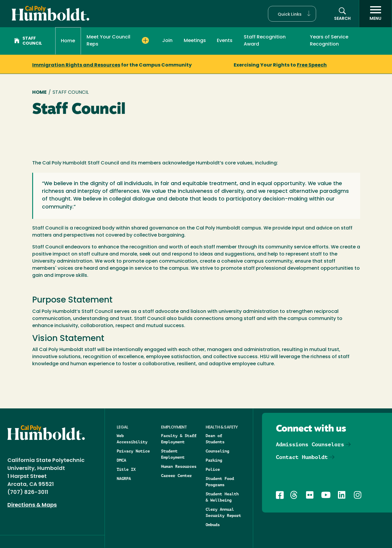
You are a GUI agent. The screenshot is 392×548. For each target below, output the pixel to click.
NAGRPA (124, 479)
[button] (292, 14)
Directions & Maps (32, 505)
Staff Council (28, 41)
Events (225, 41)
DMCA (121, 460)
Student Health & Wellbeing (222, 497)
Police (213, 469)
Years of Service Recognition (329, 41)
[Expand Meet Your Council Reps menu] (145, 41)
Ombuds (213, 525)
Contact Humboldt (302, 457)
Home (68, 41)
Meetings (195, 41)
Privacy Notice (133, 451)
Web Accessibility (132, 439)
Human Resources (179, 466)
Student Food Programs (220, 482)
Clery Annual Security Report (223, 512)
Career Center (176, 476)
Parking (214, 460)
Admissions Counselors (310, 444)
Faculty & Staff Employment (179, 439)
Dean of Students (215, 439)
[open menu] (375, 14)
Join (167, 41)
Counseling (217, 451)
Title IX (126, 469)
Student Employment (173, 454)
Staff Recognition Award (265, 41)
